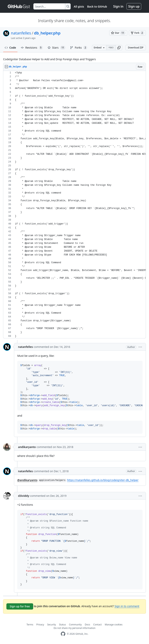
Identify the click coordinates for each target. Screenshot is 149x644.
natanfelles (21, 33)
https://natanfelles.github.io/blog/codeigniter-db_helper (103, 480)
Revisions (32, 48)
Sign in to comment (127, 606)
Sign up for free (20, 606)
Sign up (134, 6)
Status (62, 625)
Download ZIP (136, 48)
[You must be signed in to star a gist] (118, 33)
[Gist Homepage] (19, 6)
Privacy (40, 625)
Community (75, 625)
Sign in (118, 6)
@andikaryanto (27, 480)
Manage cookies (114, 625)
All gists (79, 6)
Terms (30, 625)
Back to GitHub (97, 6)
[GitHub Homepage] (63, 634)
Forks (79, 48)
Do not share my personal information (74, 628)
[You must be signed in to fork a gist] (137, 33)
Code (10, 48)
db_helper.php (47, 33)
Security (52, 625)
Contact (97, 625)
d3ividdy (24, 496)
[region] (74, 205)
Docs (87, 625)
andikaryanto (27, 447)
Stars (57, 48)
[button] (119, 48)
